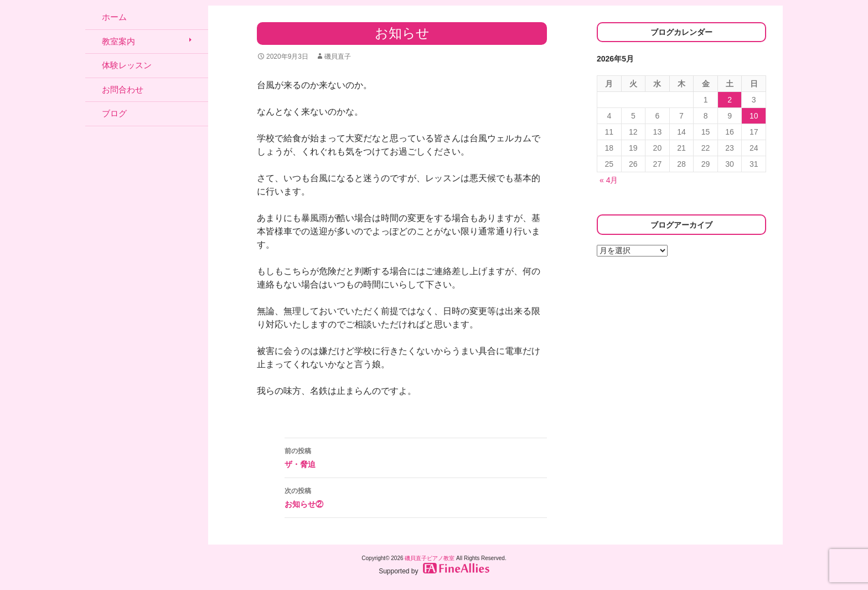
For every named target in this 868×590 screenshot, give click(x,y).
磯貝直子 (338, 57)
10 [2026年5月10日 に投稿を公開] (754, 116)
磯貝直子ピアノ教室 (430, 558)
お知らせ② (416, 496)
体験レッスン (127, 65)
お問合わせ (123, 89)
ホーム (114, 17)
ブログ (114, 113)
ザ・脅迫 (416, 456)
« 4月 (609, 180)
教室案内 (118, 41)
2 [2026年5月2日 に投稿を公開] (730, 100)
